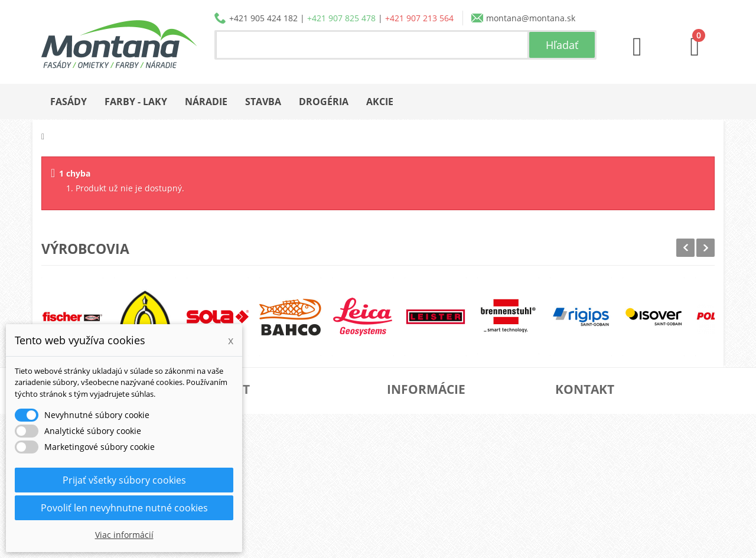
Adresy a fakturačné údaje (285, 448)
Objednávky (257, 411)
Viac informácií (124, 535)
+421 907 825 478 (341, 18)
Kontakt (417, 505)
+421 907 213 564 (419, 18)
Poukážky (251, 486)
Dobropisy (253, 430)
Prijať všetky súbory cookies (124, 480)
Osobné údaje (261, 467)
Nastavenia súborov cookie (286, 505)
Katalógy (418, 430)
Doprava (418, 448)
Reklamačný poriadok (444, 486)
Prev (685, 248)
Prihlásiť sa (255, 524)
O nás (413, 411)
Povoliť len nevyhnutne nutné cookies (124, 508)
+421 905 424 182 (263, 18)
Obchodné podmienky (445, 467)
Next (706, 248)
